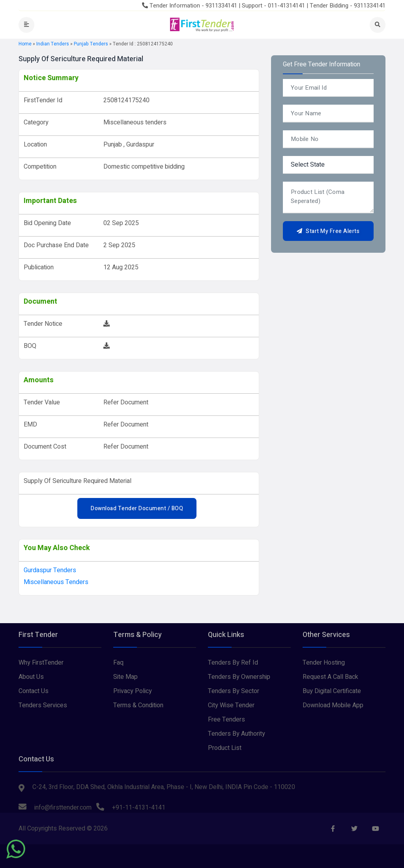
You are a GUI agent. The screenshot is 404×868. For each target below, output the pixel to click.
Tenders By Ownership (239, 677)
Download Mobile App (333, 705)
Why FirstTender (41, 663)
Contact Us (34, 691)
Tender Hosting (324, 663)
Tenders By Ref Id (233, 663)
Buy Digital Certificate (332, 691)
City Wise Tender (231, 705)
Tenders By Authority (237, 734)
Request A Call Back (330, 677)
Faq (118, 663)
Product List (225, 748)
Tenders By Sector (234, 691)
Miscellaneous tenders (56, 582)
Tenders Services (43, 705)
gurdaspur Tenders (50, 570)
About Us (31, 677)
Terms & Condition (138, 705)
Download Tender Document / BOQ (137, 508)
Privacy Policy (133, 691)
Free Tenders (226, 720)
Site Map (125, 677)
